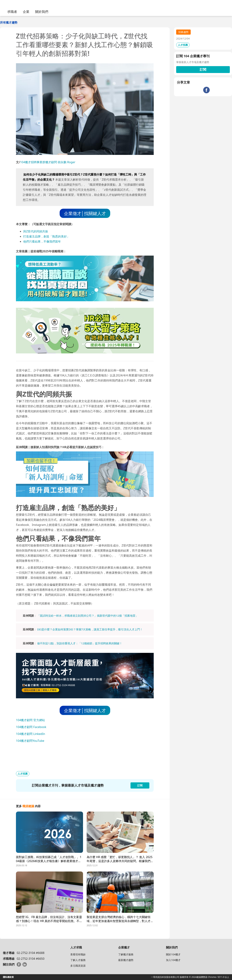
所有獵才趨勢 (9, 22)
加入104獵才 (173, 960)
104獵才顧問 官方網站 (30, 720)
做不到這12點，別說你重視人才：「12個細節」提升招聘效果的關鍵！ (80, 643)
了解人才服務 (78, 960)
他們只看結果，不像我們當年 (42, 241)
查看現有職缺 (78, 954)
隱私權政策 (8, 977)
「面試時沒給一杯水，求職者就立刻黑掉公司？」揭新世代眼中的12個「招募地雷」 (88, 616)
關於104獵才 (173, 954)
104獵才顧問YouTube (30, 741)
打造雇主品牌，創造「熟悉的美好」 (46, 236)
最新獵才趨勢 (126, 960)
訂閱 (203, 69)
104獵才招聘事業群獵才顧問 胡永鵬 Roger (48, 162)
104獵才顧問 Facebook (31, 727)
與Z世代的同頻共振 (36, 231)
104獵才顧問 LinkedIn (31, 734)
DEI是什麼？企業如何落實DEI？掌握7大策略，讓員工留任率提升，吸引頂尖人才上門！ (90, 629)
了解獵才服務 (126, 954)
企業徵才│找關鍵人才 (85, 213)
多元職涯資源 (78, 966)
